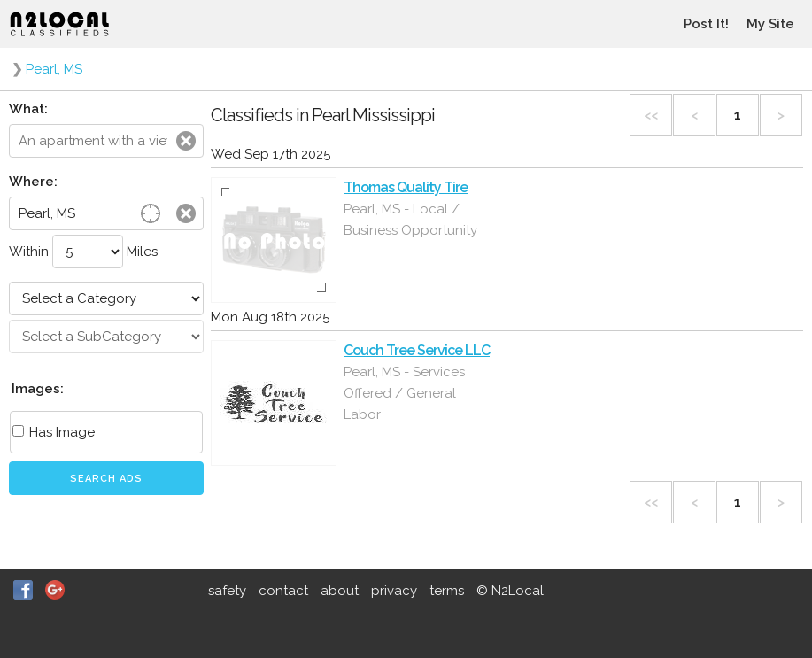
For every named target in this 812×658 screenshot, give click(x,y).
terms (447, 591)
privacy (394, 591)
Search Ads (106, 479)
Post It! (706, 24)
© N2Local (510, 591)
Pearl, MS (54, 69)
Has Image (54, 432)
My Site (770, 24)
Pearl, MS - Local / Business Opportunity (410, 220)
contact (283, 591)
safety (227, 591)
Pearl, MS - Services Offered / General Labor (404, 393)
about (340, 591)
